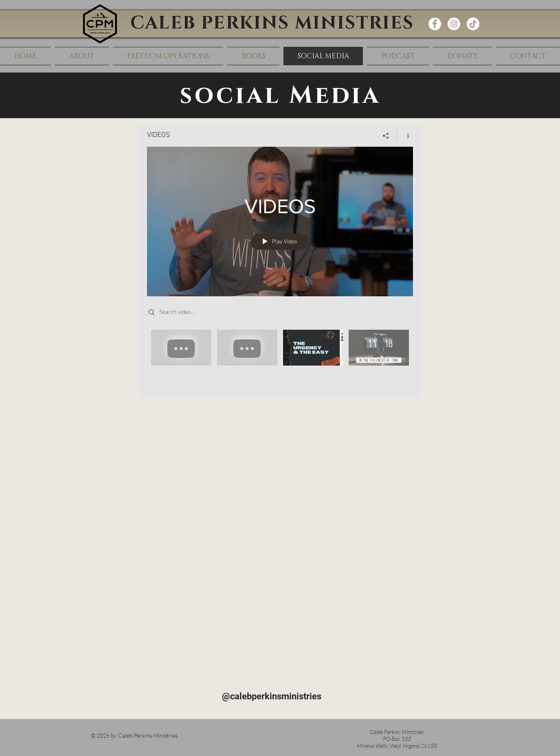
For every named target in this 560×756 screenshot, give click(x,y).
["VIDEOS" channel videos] (280, 357)
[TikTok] (473, 24)
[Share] (386, 136)
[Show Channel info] (405, 136)
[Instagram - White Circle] (454, 24)
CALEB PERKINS (213, 23)
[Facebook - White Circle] (435, 24)
